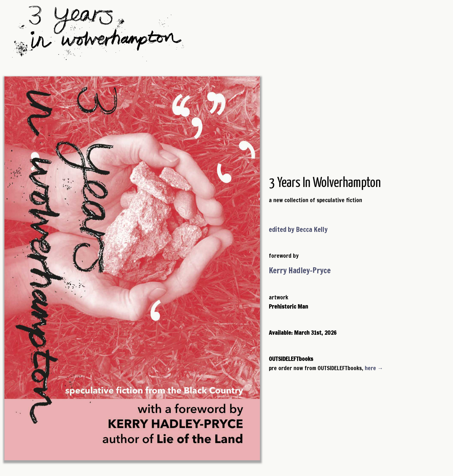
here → (374, 368)
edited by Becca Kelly (298, 229)
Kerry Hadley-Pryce (300, 270)
